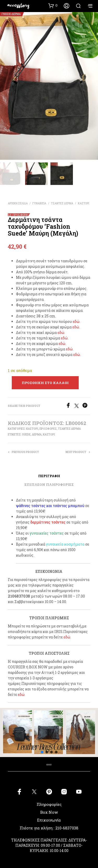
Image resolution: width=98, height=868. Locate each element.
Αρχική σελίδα (18, 203)
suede (26, 435)
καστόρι (49, 435)
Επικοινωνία (49, 820)
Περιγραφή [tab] (49, 476)
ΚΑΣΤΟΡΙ (83, 203)
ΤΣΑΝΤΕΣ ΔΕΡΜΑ (62, 203)
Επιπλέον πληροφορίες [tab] (49, 484)
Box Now (49, 812)
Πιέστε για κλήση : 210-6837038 (49, 828)
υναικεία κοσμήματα (66, 544)
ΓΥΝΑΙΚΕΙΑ (39, 203)
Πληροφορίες (49, 804)
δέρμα (37, 435)
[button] (53, 6)
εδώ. (76, 321)
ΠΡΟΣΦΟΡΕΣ (48, 429)
